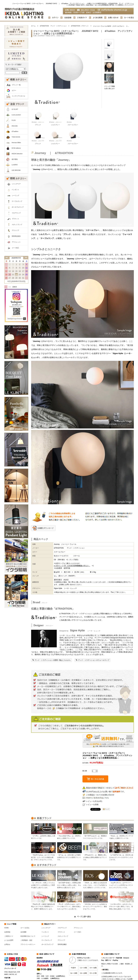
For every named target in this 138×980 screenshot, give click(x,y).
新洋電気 (15, 159)
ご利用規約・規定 (26, 940)
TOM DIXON (16, 137)
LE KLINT (15, 109)
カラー (14, 90)
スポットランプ (17, 225)
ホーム (33, 26)
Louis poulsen (16, 115)
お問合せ (7, 944)
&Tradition (15, 131)
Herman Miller (16, 143)
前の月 (7, 258)
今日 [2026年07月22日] (16, 281)
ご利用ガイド (9, 936)
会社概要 (23, 932)
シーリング (15, 195)
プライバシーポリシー (28, 944)
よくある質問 (9, 940)
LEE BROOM (16, 170)
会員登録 (7, 932)
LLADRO (15, 165)
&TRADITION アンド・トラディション (53, 26)
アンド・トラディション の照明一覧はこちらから (53, 660)
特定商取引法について (28, 936)
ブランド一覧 (16, 85)
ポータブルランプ (18, 207)
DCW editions (16, 148)
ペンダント (15, 190)
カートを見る (25, 928)
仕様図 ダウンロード (46, 528)
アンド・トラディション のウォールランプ (94, 660)
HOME (7, 928)
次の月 (26, 258)
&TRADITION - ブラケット (80, 26)
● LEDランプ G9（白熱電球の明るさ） (72, 566)
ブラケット (15, 219)
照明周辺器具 (16, 236)
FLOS (14, 120)
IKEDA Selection (17, 154)
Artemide (15, 126)
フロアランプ (16, 213)
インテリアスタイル (18, 96)
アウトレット (16, 242)
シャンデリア (16, 184)
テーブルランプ (17, 201)
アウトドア (15, 230)
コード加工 (15, 248)
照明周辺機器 (62, 944)
